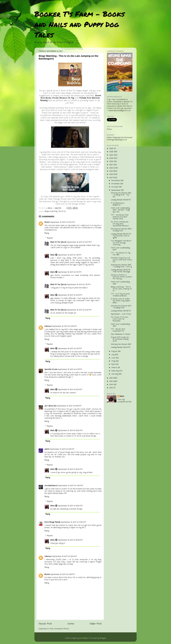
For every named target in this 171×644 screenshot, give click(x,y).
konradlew (84, 638)
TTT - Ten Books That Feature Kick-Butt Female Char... (120, 217)
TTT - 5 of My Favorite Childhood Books (120, 295)
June (113, 358)
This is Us (62, 211)
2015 (111, 381)
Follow (109, 129)
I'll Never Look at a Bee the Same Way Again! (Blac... (120, 301)
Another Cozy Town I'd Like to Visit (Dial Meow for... (121, 260)
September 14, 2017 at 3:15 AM (62, 449)
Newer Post (45, 624)
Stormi (47, 222)
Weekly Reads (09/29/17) (121, 200)
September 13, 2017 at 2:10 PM (70, 349)
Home (71, 624)
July (113, 355)
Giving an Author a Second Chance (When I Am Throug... (122, 277)
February (115, 371)
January (115, 374)
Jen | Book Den (50, 406)
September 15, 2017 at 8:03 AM (70, 540)
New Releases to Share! (121, 334)
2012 (111, 388)
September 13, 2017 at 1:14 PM (70, 272)
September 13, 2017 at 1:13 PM (70, 255)
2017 (111, 178)
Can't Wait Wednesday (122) (120, 325)
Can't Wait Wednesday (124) (120, 249)
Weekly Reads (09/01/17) (121, 347)
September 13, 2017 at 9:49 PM (69, 406)
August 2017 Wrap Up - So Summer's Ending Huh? (121, 339)
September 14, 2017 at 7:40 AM (71, 486)
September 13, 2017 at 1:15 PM (79, 285)
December (116, 181)
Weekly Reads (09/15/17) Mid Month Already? (121, 271)
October (115, 187)
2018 (111, 174)
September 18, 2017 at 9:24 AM (65, 556)
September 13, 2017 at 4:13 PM (70, 369)
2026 (112, 149)
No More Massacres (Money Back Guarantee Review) (120, 224)
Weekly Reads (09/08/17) (121, 311)
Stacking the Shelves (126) (121, 344)
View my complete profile (124, 401)
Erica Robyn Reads (52, 522)
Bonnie (47, 574)
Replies (50, 238)
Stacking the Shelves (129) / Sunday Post (122, 230)
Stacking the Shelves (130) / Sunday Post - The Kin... (121, 195)
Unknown (48, 326)
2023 (112, 158)
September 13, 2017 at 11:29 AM (65, 326)
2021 (111, 165)
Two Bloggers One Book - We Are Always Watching (121, 243)
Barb (52, 255)
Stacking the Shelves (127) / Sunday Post (121, 307)
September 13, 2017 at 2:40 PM (79, 310)
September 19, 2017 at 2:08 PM (63, 574)
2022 (112, 161)
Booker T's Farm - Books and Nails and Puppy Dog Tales (80, 24)
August (114, 351)
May (113, 361)
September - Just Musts (121, 314)
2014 (111, 385)
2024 (112, 155)
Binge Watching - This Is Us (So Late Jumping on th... (121, 289)
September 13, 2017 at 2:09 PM (70, 295)
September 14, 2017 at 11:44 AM (74, 522)
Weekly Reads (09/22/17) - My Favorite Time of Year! (122, 236)
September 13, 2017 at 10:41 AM (63, 222)
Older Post (95, 624)
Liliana (47, 449)
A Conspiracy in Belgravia (118, 204)
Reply (47, 233)
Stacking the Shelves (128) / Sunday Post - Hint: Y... (121, 266)
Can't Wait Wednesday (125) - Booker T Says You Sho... (120, 210)
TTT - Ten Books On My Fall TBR (121, 254)
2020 (112, 168)
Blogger (103, 638)
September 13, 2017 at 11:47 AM (79, 242)
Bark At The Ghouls (58, 242)
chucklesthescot (51, 486)
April (114, 364)
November (116, 184)
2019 (111, 171)
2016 (111, 378)
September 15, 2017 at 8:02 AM (70, 431)
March (114, 368)
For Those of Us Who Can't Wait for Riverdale (120, 319)
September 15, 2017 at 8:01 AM (70, 390)
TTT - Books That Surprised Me (118, 330)
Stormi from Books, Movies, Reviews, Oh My (71, 97)
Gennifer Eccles (51, 369)
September (116, 190)
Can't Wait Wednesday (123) (120, 283)
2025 (112, 152)
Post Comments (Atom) (59, 629)
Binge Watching (51, 211)
